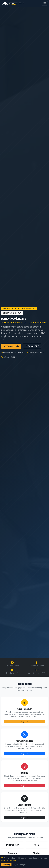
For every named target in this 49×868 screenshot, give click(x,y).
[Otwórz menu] (45, 3)
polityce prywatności (8, 860)
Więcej (24, 722)
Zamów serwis (11, 346)
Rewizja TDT (32, 346)
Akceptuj (6, 865)
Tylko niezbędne (20, 865)
